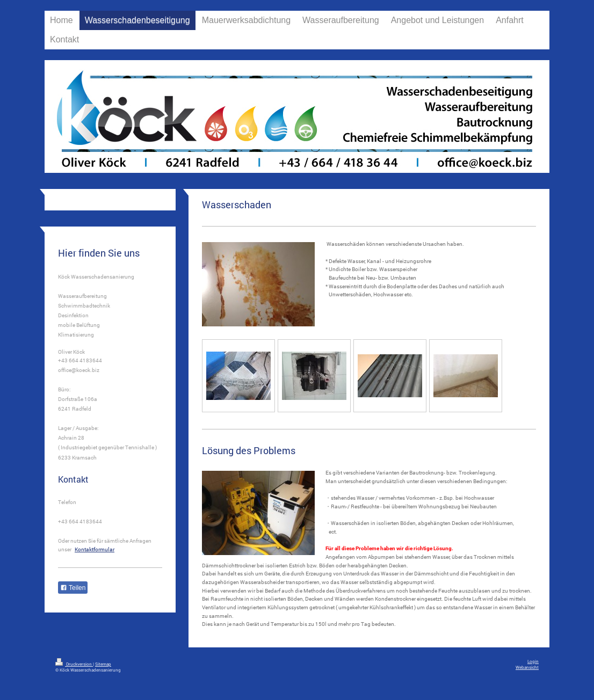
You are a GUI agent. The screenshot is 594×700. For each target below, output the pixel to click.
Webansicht (527, 667)
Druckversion (74, 664)
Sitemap (103, 664)
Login (533, 661)
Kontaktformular (95, 549)
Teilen (73, 588)
